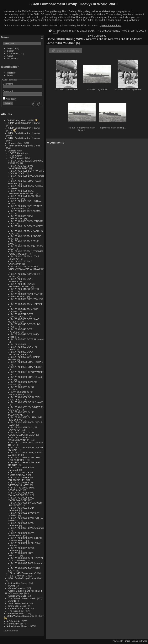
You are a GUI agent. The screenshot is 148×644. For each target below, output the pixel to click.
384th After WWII (16, 613)
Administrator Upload (18, 626)
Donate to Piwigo (140, 641)
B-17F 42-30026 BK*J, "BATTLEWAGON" (21, 499)
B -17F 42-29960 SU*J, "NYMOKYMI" (21, 489)
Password (8, 91)
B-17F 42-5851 (19, 344)
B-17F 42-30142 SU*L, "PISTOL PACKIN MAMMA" (26, 559)
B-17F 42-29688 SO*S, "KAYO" (27, 402)
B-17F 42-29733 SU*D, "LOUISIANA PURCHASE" (21, 434)
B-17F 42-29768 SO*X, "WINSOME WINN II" (21, 439)
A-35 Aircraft (16, 156)
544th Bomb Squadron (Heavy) (24, 123)
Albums (6, 114)
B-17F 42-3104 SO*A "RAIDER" (27, 226)
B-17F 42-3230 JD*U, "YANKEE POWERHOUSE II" (26, 252)
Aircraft (12, 151)
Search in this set (68, 51)
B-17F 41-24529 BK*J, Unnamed (28, 176)
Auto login (9, 99)
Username (8, 84)
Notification (13, 58)
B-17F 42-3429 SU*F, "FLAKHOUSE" (20, 280)
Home (51, 39)
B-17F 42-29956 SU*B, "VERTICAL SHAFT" (21, 484)
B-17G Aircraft (17, 576)
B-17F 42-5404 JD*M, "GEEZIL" (27, 304)
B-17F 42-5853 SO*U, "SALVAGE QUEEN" (21, 353)
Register (11, 73)
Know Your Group (17, 606)
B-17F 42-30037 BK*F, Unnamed (28, 528)
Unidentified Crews (18, 583)
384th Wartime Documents (21, 616)
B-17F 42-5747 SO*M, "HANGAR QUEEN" (21, 315)
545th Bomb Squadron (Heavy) (24, 128)
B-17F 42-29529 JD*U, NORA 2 (27, 362)
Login (10, 75)
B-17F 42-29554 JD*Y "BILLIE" (27, 367)
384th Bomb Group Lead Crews (24, 146)
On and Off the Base (19, 608)
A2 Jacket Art (14, 621)
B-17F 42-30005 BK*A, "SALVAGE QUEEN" (21, 494)
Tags (10, 48)
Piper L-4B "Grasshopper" (23, 573)
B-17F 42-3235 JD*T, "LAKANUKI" (20, 263)
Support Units (15, 143)
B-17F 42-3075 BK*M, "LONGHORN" (21, 217)
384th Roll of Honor (18, 603)
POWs (12, 586)
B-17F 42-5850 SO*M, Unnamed (28, 339)
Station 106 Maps (17, 596)
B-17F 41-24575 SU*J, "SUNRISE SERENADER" (21, 192)
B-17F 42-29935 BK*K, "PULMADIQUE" (21, 479)
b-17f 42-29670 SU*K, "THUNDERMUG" (21, 393)
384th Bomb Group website (123, 20)
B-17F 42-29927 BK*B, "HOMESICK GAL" (21, 474)
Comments (13, 53)
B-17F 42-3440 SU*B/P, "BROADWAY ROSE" (21, 285)
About (10, 56)
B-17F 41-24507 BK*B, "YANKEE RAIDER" (21, 167)
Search (11, 51)
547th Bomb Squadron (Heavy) (24, 138)
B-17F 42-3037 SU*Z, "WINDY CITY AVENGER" (25, 207)
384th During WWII (17, 120)
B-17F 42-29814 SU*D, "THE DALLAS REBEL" (24, 459)
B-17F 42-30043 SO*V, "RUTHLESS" (21, 534)
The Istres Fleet (16, 611)
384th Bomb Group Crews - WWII (25, 578)
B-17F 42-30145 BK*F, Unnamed (28, 563)
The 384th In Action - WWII (22, 598)
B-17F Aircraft (17, 158)
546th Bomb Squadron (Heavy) (24, 133)
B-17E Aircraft (17, 153)
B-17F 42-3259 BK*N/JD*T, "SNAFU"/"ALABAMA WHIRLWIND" (26, 268)
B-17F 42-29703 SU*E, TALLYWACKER (21, 413)
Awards (12, 601)
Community (13, 624)
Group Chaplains (17, 588)
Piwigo (127, 641)
